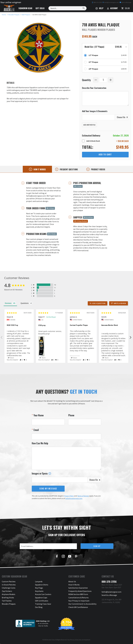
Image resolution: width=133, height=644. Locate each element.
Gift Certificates (42, 601)
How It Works (74, 585)
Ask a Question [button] (99, 303)
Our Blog (39, 607)
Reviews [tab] (8, 303)
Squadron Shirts (42, 585)
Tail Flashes (7, 601)
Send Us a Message (109, 595)
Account (112, 8)
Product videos (98, 169)
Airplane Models (9, 594)
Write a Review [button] (120, 303)
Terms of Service (83, 496)
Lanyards (39, 581)
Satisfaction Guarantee (78, 588)
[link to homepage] (4, 15)
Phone (71, 415)
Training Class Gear (43, 604)
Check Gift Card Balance (78, 607)
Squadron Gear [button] (25, 8)
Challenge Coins (9, 588)
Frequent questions (69, 169)
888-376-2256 (97, 2)
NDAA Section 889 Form (78, 594)
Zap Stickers (7, 591)
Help (99, 8)
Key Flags (39, 588)
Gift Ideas (40, 8)
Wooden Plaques (9, 604)
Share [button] (11, 358)
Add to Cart (105, 154)
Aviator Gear (51, 640)
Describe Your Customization (94, 88)
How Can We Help (40, 443)
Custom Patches (9, 581)
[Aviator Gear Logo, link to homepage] (9, 8)
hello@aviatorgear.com (111, 2)
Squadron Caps (41, 598)
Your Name (38, 415)
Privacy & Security (76, 640)
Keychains (39, 591)
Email (36, 430)
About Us (72, 581)
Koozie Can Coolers (43, 594)
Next (131, 337)
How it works (39, 169)
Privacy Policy (69, 496)
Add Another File (89, 125)
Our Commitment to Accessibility (82, 604)
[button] (105, 47)
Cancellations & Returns (78, 598)
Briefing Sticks (8, 598)
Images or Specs (41, 473)
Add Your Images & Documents (95, 111)
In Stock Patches (9, 585)
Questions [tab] (25, 303)
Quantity (86, 80)
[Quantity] (103, 80)
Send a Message (125, 2)
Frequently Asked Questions (80, 591)
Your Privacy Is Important (79, 601)
